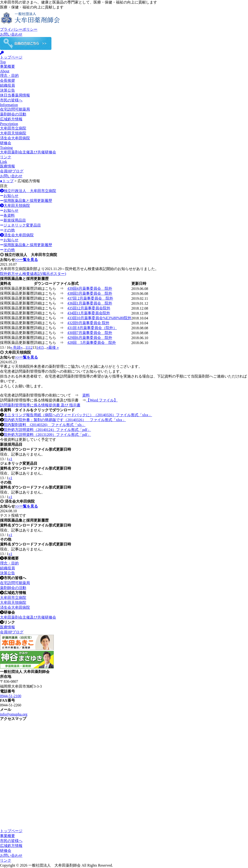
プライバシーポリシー (19, 29)
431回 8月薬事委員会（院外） (92, 328)
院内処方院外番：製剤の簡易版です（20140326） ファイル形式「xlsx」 (65, 420)
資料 (86, 395)
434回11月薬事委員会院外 (89, 313)
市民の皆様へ (11, 841)
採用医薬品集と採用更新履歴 (26, 201)
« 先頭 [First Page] (15, 347)
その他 (7, 230)
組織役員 (7, 85)
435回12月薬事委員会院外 (89, 308)
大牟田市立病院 (13, 128)
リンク (6, 860)
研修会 (6, 851)
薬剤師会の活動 (13, 114)
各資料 (7, 215)
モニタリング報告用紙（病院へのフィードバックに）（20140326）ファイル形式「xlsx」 (78, 415)
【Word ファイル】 (102, 400)
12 (31, 347)
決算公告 (7, 90)
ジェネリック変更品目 (20, 225)
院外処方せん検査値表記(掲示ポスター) (33, 274)
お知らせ (9, 196)
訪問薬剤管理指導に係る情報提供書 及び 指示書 (40, 405)
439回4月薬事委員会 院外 (90, 288)
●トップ (7, 181)
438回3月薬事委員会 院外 (90, 293)
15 (42, 347)
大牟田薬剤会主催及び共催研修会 (28, 152)
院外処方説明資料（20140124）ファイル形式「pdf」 (47, 430)
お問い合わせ (11, 34)
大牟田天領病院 (13, 133)
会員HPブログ (12, 171)
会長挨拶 (7, 80)
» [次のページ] (47, 347)
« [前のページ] (22, 347)
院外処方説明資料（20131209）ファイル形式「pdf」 (47, 435)
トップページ (11, 831)
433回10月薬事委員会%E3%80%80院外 (99, 318)
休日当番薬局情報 (15, 95)
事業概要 (7, 836)
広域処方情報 (11, 846)
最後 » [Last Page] (54, 347)
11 (27, 347)
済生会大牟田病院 (15, 138)
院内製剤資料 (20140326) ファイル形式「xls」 (45, 425)
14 (38, 347)
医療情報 (7, 166)
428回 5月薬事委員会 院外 (92, 343)
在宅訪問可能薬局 (15, 109)
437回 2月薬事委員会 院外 (90, 298)
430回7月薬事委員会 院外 (90, 333)
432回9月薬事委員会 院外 (88, 323)
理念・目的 (9, 76)
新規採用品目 (13, 220)
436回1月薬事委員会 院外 (90, 303)
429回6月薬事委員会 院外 (90, 338)
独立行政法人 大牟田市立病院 (28, 191)
